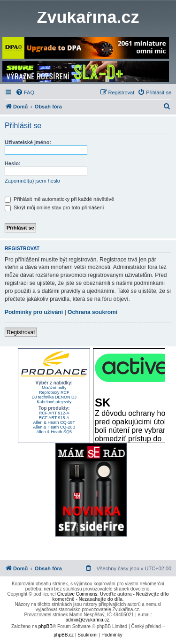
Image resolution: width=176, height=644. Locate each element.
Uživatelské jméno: (28, 142)
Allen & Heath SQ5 (54, 432)
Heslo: (13, 163)
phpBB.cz (64, 635)
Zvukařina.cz (88, 17)
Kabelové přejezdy (54, 402)
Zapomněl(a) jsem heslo (32, 181)
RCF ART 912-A (54, 413)
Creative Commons (77, 594)
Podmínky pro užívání (34, 312)
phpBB (46, 626)
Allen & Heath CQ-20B (54, 427)
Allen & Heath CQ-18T (54, 422)
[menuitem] (25, 92)
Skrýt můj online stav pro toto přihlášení (54, 207)
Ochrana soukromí (92, 312)
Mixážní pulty (54, 388)
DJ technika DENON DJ (54, 397)
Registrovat (21, 332)
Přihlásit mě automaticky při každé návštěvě (59, 199)
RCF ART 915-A (54, 418)
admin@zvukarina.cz (88, 620)
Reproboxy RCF (54, 392)
